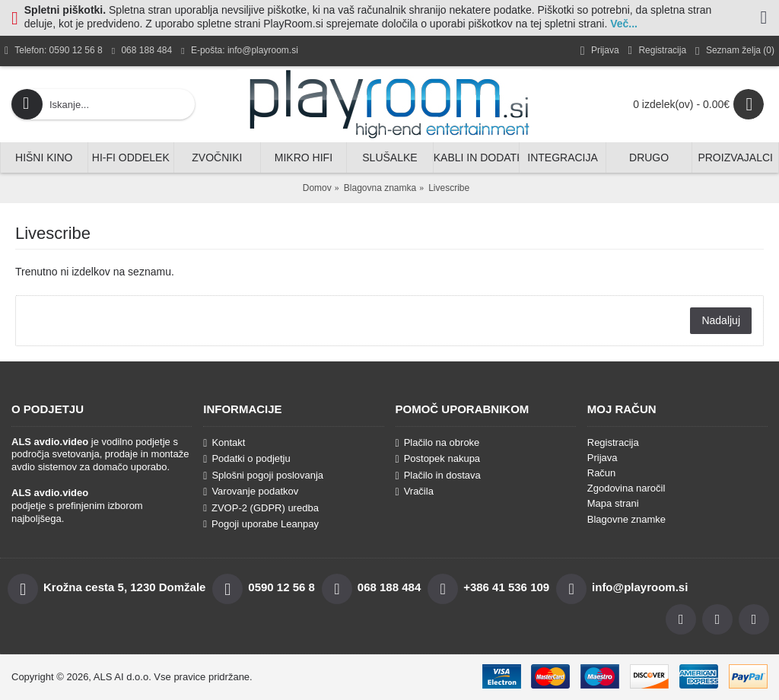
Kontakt (224, 443)
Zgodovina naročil (626, 488)
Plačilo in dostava (438, 476)
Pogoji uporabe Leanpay (261, 524)
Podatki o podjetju (246, 459)
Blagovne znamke (626, 519)
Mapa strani (613, 503)
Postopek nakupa (438, 459)
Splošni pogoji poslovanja (263, 476)
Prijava (603, 458)
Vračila (415, 492)
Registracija (613, 442)
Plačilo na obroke (438, 443)
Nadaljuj (721, 320)
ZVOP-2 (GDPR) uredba (261, 508)
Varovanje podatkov (251, 492)
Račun (602, 473)
